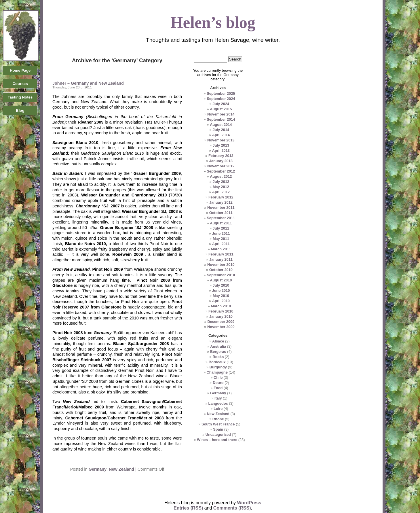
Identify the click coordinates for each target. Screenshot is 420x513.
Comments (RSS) (232, 508)
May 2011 (221, 239)
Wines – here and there (217, 440)
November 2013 (221, 140)
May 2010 (221, 296)
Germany (98, 469)
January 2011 (221, 259)
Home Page (20, 70)
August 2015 (221, 109)
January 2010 (221, 316)
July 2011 (221, 228)
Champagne (217, 372)
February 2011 (221, 254)
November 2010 (221, 265)
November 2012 (221, 166)
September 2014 (221, 119)
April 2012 (221, 192)
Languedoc (218, 403)
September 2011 (221, 218)
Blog (20, 110)
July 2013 (221, 145)
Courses (20, 84)
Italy (218, 398)
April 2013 (221, 151)
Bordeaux (217, 362)
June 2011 (221, 233)
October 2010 (221, 270)
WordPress (249, 503)
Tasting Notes (20, 97)
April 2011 (221, 244)
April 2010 (221, 301)
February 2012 (221, 197)
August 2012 (221, 176)
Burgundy (218, 367)
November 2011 (221, 208)
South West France (218, 424)
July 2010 (221, 285)
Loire (218, 409)
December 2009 (221, 322)
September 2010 (221, 275)
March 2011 (221, 249)
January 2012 (221, 202)
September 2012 (221, 171)
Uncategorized (218, 435)
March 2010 (221, 306)
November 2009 (221, 327)
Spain (218, 429)
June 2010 (221, 290)
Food (218, 388)
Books (218, 357)
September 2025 (221, 93)
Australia (218, 346)
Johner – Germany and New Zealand (88, 83)
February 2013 (221, 156)
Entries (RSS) (188, 508)
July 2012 (221, 182)
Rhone (218, 419)
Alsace (218, 341)
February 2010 (221, 311)
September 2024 (221, 99)
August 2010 (221, 280)
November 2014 (221, 114)
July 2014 (221, 130)
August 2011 (221, 223)
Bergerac (218, 352)
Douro (218, 383)
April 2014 (221, 135)
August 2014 (221, 125)
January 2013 (221, 161)
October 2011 (221, 213)
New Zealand (121, 469)
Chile (218, 377)
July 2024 (221, 104)
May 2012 (221, 187)
